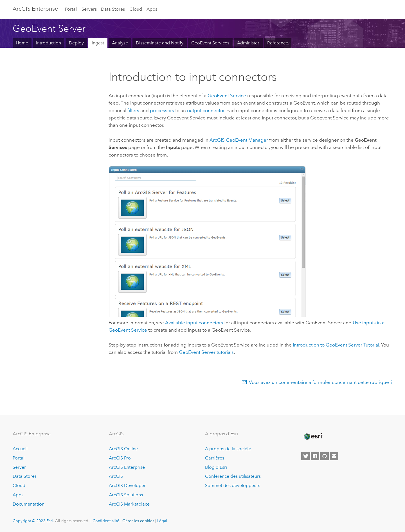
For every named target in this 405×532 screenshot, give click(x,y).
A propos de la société (228, 449)
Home (22, 43)
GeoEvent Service (227, 96)
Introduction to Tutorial (336, 345)
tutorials (206, 352)
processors (162, 110)
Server (19, 467)
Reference (278, 43)
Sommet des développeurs (233, 485)
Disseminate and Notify (160, 43)
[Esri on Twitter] (305, 456)
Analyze (120, 43)
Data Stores (113, 9)
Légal (162, 521)
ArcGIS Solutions (126, 495)
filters (133, 110)
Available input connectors (194, 323)
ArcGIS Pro (120, 458)
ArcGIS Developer (127, 485)
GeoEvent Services (210, 43)
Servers (89, 9)
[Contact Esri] (334, 456)
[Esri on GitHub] (325, 456)
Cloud (136, 9)
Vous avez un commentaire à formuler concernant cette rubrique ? (321, 382)
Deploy (76, 43)
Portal (71, 9)
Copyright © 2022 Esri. (33, 521)
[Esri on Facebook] (315, 456)
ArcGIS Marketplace (129, 504)
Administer (248, 43)
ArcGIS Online (123, 449)
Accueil (20, 449)
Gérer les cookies (138, 521)
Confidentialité (106, 521)
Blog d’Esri (216, 467)
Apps (152, 9)
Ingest (98, 43)
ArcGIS (116, 476)
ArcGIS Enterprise (35, 9)
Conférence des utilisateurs (233, 476)
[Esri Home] (313, 436)
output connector (206, 110)
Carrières (215, 458)
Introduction (49, 43)
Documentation (29, 504)
